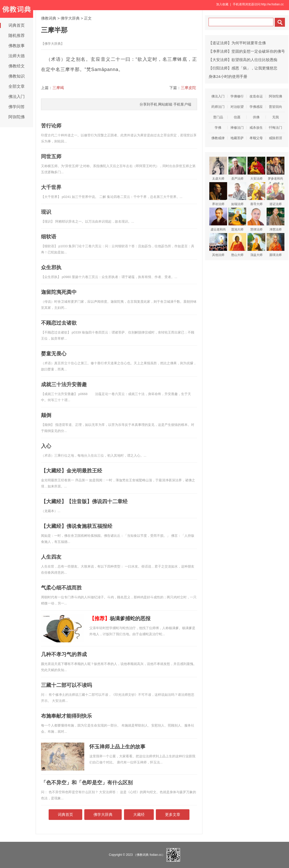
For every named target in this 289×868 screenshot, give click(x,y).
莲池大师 (237, 219)
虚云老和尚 (218, 219)
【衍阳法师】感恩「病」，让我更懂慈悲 (243, 68)
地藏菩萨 (237, 138)
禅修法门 (237, 128)
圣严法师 (237, 169)
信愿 (237, 117)
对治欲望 (237, 107)
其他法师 (218, 245)
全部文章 (17, 86)
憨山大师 (237, 245)
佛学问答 (17, 107)
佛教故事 (17, 46)
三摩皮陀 (188, 88)
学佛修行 (237, 96)
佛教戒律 (218, 138)
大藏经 (139, 814)
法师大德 (17, 56)
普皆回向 (276, 107)
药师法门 (218, 107)
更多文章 (173, 814)
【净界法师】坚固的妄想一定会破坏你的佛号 (247, 51)
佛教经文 (17, 66)
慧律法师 (256, 219)
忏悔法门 (276, 128)
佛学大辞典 (70, 18)
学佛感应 (256, 107)
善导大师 (256, 194)
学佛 (218, 128)
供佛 (256, 117)
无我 (276, 117)
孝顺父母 (256, 138)
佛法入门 (17, 97)
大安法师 (256, 169)
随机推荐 (17, 35)
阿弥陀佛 (17, 117)
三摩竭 (58, 88)
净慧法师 (276, 219)
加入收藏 (222, 4)
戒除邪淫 (276, 138)
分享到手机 (148, 104)
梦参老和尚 (276, 169)
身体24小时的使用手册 (228, 76)
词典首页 (17, 25)
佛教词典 (49, 18)
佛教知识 (17, 76)
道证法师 (276, 194)
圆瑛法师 (276, 245)
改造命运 (256, 96)
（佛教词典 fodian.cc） (149, 855)
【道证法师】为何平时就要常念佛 (237, 43)
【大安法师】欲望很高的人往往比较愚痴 (243, 60)
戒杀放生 (256, 128)
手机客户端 (182, 104)
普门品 (218, 117)
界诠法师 (218, 194)
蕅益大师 (256, 245)
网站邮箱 (165, 104)
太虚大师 (218, 169)
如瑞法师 (237, 194)
